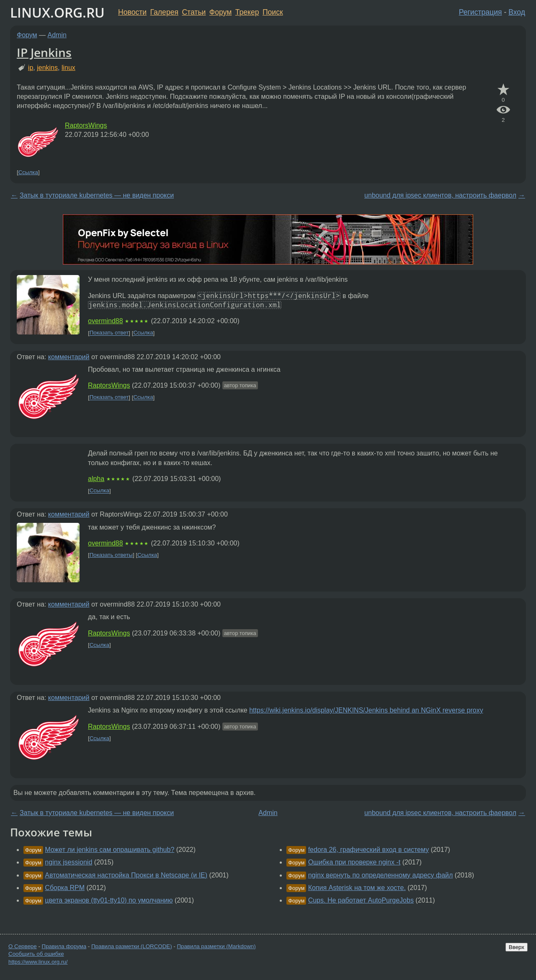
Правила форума (64, 946)
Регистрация (481, 12)
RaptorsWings (86, 125)
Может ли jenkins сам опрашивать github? (110, 850)
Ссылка (28, 172)
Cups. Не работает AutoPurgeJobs (361, 900)
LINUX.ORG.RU (57, 12)
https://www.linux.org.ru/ (38, 962)
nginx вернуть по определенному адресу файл (381, 875)
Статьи (194, 12)
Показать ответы (111, 555)
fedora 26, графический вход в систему (369, 850)
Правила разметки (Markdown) (216, 946)
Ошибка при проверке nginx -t (354, 862)
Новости (132, 12)
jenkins (47, 68)
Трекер (247, 12)
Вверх (517, 947)
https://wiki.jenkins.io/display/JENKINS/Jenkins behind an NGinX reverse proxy (366, 710)
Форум (220, 12)
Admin (57, 35)
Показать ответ (109, 333)
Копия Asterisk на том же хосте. (357, 888)
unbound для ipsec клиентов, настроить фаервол (440, 195)
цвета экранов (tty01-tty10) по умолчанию (109, 900)
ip (31, 68)
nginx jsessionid (68, 862)
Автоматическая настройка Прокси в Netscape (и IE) (126, 875)
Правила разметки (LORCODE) (132, 946)
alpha (96, 479)
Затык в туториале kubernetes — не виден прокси (97, 195)
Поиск (273, 12)
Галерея (164, 12)
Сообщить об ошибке (36, 954)
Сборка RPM (65, 888)
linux (68, 68)
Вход (517, 12)
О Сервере (23, 946)
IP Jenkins (44, 52)
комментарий (69, 357)
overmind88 (106, 321)
